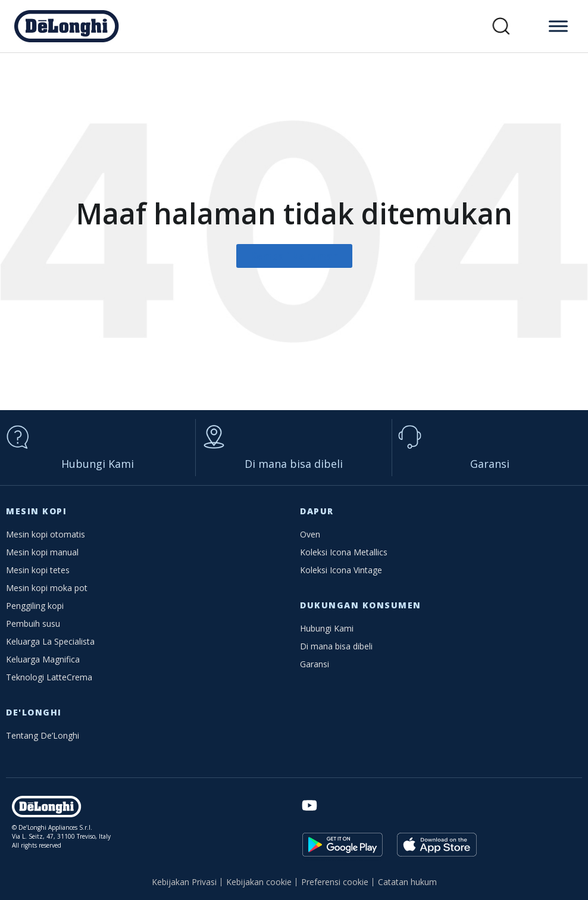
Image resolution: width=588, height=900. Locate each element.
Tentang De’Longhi (43, 736)
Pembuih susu (33, 624)
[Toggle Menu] (558, 26)
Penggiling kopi (35, 606)
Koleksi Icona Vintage (341, 571)
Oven (310, 535)
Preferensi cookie (335, 882)
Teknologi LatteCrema (49, 678)
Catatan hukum (407, 882)
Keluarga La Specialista (50, 642)
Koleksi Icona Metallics (344, 553)
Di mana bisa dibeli (294, 464)
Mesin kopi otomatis (46, 535)
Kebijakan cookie (259, 882)
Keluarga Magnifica (43, 660)
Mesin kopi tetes (38, 571)
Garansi (490, 464)
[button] (500, 26)
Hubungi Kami (98, 464)
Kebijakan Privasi (184, 882)
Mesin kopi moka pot (47, 588)
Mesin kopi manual (42, 553)
